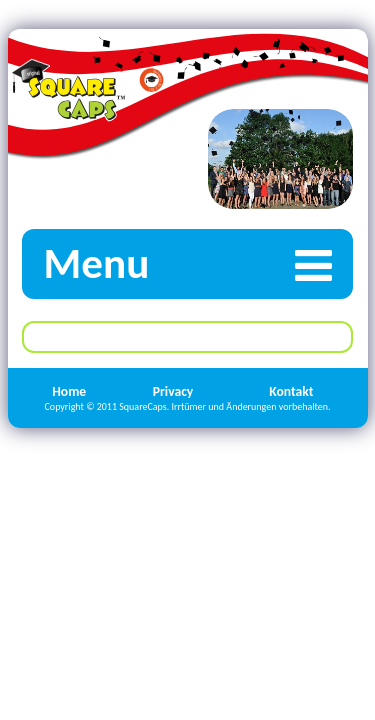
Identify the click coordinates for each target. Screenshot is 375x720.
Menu (198, 263)
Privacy (173, 391)
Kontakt (291, 391)
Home (69, 391)
